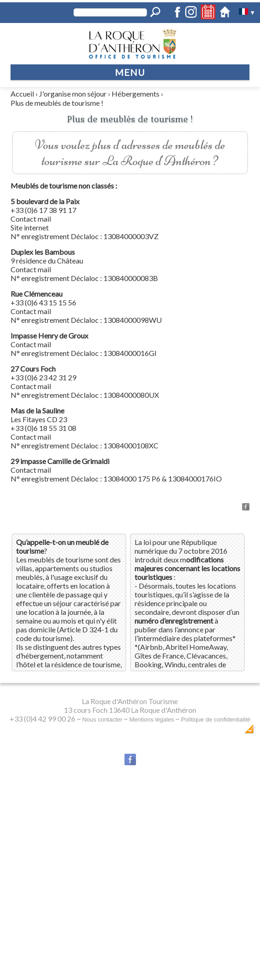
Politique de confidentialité (216, 719)
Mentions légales (152, 719)
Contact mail (31, 219)
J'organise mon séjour (73, 94)
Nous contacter (102, 719)
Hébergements (136, 94)
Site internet (30, 227)
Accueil (22, 94)
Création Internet (226, 731)
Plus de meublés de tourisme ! (57, 103)
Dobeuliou (184, 731)
